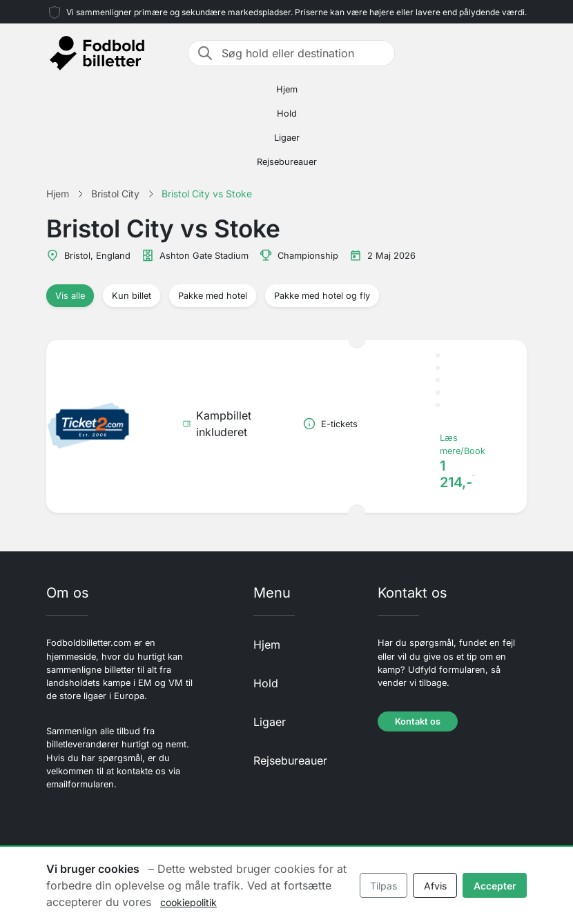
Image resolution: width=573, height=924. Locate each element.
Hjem (287, 89)
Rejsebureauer (287, 162)
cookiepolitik (188, 902)
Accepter (495, 886)
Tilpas (383, 886)
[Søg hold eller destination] (304, 53)
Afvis (435, 886)
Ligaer (287, 138)
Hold (287, 114)
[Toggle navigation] (518, 53)
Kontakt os (418, 721)
